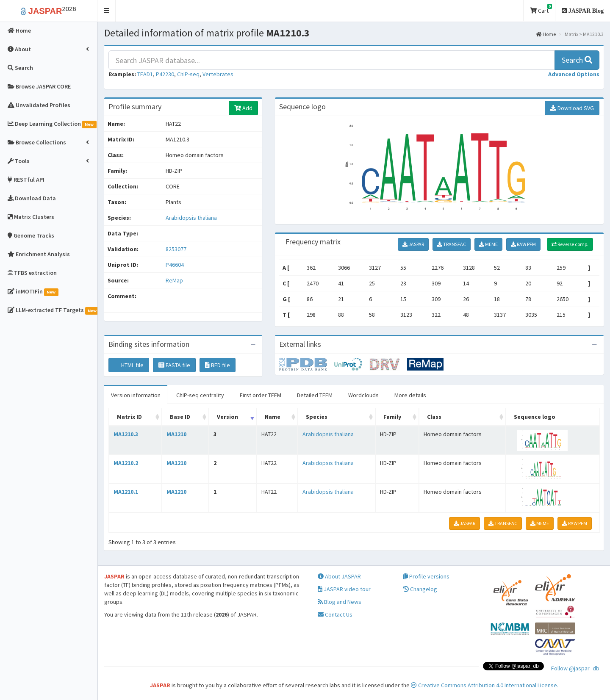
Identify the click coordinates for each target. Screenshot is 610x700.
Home (546, 34)
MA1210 (176, 434)
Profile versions (426, 576)
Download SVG (572, 108)
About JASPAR (339, 576)
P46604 (175, 265)
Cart (541, 9)
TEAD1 (145, 74)
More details (410, 395)
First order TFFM (261, 395)
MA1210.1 (126, 492)
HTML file (129, 365)
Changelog (420, 589)
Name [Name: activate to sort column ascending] (273, 417)
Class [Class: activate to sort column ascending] (434, 417)
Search (577, 60)
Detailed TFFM (315, 395)
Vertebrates (218, 74)
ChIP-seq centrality (200, 395)
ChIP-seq (188, 74)
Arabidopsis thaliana (191, 218)
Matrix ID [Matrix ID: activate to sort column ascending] (129, 417)
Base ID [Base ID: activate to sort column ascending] (180, 417)
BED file (218, 365)
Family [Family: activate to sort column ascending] (392, 417)
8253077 (176, 249)
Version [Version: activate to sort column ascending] (227, 417)
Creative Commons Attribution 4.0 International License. (485, 685)
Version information (136, 395)
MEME (488, 244)
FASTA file (174, 365)
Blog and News (340, 602)
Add (243, 108)
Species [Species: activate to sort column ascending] (317, 417)
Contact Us (335, 614)
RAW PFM (523, 244)
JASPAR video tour (344, 589)
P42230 (165, 74)
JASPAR (413, 244)
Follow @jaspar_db (575, 668)
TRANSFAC (452, 244)
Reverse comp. (570, 244)
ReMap (174, 280)
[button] (107, 11)
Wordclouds (363, 395)
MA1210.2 (126, 463)
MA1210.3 (126, 434)
